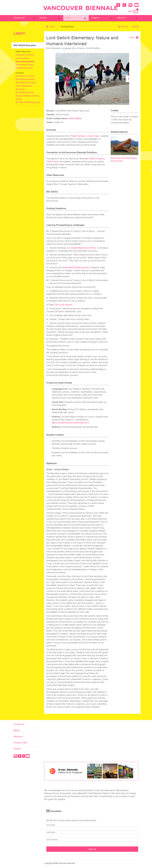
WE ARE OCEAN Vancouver (28, 102)
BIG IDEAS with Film (25, 92)
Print (134, 37)
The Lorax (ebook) (63, 305)
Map (134, 11)
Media (16, 730)
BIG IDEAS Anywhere (25, 79)
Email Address (52, 840)
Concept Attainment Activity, (82, 248)
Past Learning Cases (25, 61)
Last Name (51, 832)
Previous (123, 27)
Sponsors (18, 736)
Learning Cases (22, 58)
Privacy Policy (20, 743)
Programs (20, 73)
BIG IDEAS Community (26, 83)
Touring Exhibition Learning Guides (27, 97)
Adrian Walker (75, 118)
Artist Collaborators (24, 86)
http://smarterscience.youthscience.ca (71, 423)
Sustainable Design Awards (76, 267)
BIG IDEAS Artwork (24, 68)
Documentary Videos (25, 65)
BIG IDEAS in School (25, 76)
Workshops (20, 89)
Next (135, 27)
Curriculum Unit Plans (25, 55)
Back (51, 27)
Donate (17, 749)
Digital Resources (23, 52)
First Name (51, 825)
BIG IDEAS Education (25, 45)
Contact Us (19, 724)
